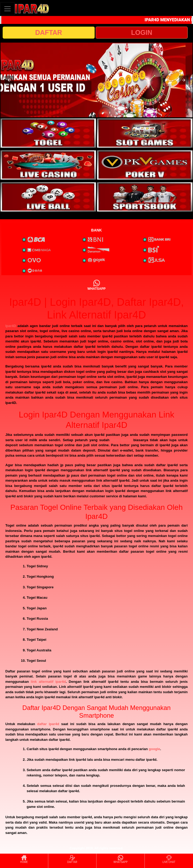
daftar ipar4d (48, 724)
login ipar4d (121, 440)
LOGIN (142, 32)
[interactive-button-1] (48, 133)
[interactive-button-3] (48, 165)
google (154, 749)
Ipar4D (11, 326)
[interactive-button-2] (145, 133)
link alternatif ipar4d (48, 682)
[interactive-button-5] (48, 197)
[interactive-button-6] (145, 197)
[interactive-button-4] (145, 165)
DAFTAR (49, 32)
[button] (9, 80)
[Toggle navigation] (7, 9)
